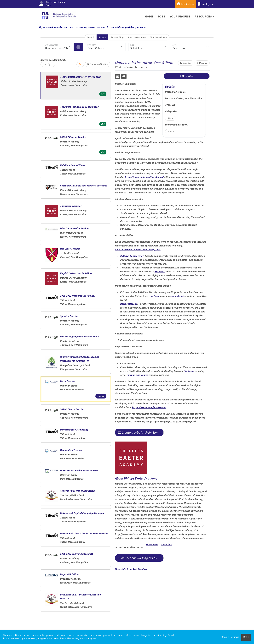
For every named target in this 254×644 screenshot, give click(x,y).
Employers (205, 4)
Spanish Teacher (69, 316)
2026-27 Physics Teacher (73, 137)
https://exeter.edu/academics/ (149, 407)
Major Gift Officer (69, 574)
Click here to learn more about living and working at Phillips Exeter (139, 249)
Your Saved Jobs (159, 37)
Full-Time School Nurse (73, 165)
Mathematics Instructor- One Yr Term (81, 77)
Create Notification (97, 64)
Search (91, 37)
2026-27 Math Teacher (72, 409)
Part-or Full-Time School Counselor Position (84, 533)
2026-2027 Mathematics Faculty (78, 296)
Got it (246, 637)
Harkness (160, 271)
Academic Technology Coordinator (79, 107)
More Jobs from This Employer (132, 569)
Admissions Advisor (71, 206)
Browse (102, 37)
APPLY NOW (187, 76)
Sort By (47, 64)
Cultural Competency (132, 256)
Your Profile (180, 16)
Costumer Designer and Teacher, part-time (84, 186)
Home (149, 16)
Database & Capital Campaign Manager (82, 513)
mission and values (137, 375)
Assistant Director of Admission (77, 491)
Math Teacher (68, 381)
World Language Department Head (80, 336)
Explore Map (117, 37)
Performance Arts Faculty (74, 430)
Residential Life (129, 304)
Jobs (161, 16)
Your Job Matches (137, 37)
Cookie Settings (230, 637)
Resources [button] (203, 16)
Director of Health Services (75, 228)
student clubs (178, 296)
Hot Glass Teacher (70, 249)
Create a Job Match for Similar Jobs (141, 432)
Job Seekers (186, 4)
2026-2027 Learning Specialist (77, 554)
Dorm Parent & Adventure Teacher (79, 470)
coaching (154, 296)
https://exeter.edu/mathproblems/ (144, 177)
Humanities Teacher (71, 450)
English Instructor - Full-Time (76, 273)
